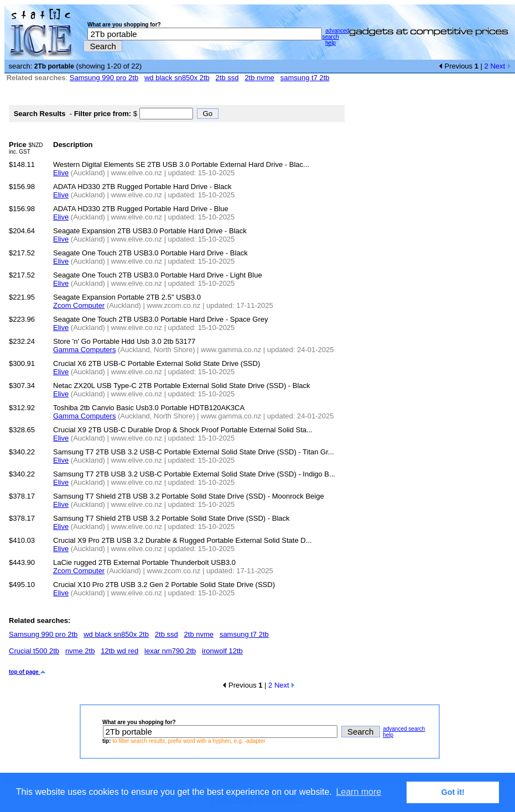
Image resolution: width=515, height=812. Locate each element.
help (331, 43)
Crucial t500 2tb (34, 651)
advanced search (335, 34)
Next (500, 66)
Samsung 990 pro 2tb (104, 78)
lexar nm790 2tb (170, 651)
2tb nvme (259, 78)
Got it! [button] (453, 792)
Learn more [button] (358, 792)
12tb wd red (119, 651)
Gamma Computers (84, 350)
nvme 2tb (80, 651)
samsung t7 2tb (305, 78)
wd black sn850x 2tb (177, 78)
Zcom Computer (79, 305)
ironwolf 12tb (222, 651)
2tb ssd (227, 78)
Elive (61, 173)
